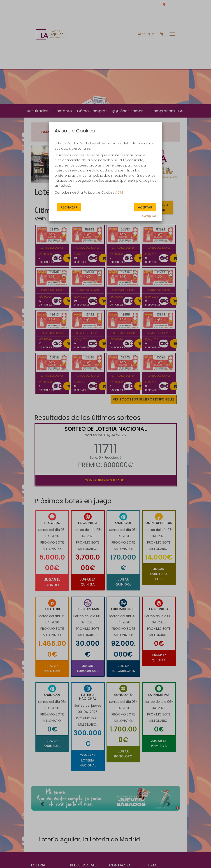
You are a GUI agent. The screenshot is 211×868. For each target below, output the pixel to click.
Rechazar (69, 207)
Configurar (149, 216)
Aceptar (145, 207)
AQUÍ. (119, 192)
